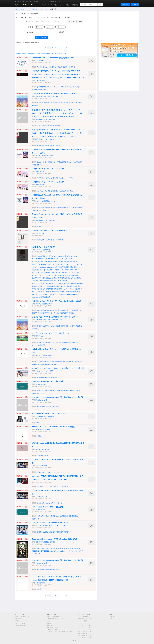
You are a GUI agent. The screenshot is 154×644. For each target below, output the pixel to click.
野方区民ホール (41, 171)
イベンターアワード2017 (85, 634)
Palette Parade (63, 262)
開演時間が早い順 (47, 54)
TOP (16, 9)
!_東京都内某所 (41, 80)
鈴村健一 (54, 162)
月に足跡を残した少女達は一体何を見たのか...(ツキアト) (60, 273)
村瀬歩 (52, 103)
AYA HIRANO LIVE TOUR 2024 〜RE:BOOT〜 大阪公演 (53, 427)
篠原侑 (39, 126)
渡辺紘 (76, 516)
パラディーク (73, 262)
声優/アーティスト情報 (49, 5)
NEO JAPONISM (48, 259)
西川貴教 (65, 162)
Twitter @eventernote (115, 619)
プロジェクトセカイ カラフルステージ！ (50, 472)
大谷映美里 (46, 362)
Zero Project (70, 289)
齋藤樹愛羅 (66, 362)
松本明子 (42, 345)
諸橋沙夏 (47, 364)
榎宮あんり (42, 286)
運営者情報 (18, 619)
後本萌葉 (35, 105)
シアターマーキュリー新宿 (44, 371)
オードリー (41, 342)
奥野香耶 (44, 90)
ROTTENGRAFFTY (77, 548)
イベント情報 (64, 5)
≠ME (38, 310)
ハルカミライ (54, 551)
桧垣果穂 (57, 278)
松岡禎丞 (40, 516)
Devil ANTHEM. (37, 259)
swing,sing (40, 486)
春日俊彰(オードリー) (66, 342)
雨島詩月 (35, 286)
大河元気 (46, 210)
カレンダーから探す (75, 22)
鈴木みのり (41, 178)
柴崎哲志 (59, 516)
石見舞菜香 (55, 178)
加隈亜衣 (46, 103)
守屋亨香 (45, 126)
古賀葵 (63, 103)
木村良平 (77, 391)
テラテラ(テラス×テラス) (40, 275)
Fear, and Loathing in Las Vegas (59, 548)
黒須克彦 (45, 456)
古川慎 (57, 391)
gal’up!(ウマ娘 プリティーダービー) (49, 87)
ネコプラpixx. (47, 292)
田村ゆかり (49, 623)
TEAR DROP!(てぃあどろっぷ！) (49, 294)
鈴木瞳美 (41, 313)
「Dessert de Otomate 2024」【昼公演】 (48, 507)
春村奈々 (40, 532)
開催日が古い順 (21, 54)
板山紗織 (75, 275)
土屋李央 (57, 126)
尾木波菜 (43, 310)
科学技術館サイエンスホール (45, 119)
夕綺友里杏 (63, 286)
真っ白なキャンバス (71, 256)
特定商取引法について (21, 625)
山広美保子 (70, 286)
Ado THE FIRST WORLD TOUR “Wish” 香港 (49, 414)
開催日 (31, 27)
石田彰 (34, 165)
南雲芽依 (63, 278)
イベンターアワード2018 (85, 636)
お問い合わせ (113, 617)
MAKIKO (35, 90)
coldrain (46, 548)
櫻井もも (79, 310)
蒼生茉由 (64, 281)
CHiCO (39, 456)
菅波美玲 (35, 313)
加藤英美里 (41, 240)
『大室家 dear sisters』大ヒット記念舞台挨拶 (49, 231)
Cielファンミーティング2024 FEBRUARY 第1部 (50, 523)
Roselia (39, 67)
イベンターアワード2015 (85, 629)
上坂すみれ (72, 162)
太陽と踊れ (73, 267)
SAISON (35, 294)
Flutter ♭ (51, 264)
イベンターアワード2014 (85, 627)
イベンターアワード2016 (85, 631)
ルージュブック (54, 275)
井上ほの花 (63, 178)
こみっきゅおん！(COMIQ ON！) (50, 270)
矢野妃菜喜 (65, 87)
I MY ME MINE (67, 292)
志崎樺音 (72, 67)
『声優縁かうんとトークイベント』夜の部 (48, 182)
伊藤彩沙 (60, 240)
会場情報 (75, 5)
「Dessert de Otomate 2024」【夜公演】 (48, 381)
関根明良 (40, 103)
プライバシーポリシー (21, 623)
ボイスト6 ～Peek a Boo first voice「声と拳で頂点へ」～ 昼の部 (57, 397)
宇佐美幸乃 (35, 278)
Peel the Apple (59, 259)
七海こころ (52, 532)
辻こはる (50, 281)
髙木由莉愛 (43, 281)
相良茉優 (54, 377)
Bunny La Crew (57, 292)
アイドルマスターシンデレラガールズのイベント (59, 631)
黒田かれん (42, 289)
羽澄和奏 (73, 283)
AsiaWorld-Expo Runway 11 (45, 416)
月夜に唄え (35, 270)
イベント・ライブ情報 (28, 9)
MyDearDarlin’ (69, 259)
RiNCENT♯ (68, 275)
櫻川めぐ (66, 67)
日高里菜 (48, 240)
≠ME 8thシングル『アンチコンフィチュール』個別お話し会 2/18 (56, 301)
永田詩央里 (62, 313)
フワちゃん (35, 345)
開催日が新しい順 (34, 54)
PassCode (62, 551)
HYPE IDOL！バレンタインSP (43, 247)
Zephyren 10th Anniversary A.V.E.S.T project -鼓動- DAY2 (54, 539)
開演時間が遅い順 (61, 54)
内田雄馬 (53, 516)
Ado (38, 423)
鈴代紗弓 (78, 87)
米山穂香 (47, 297)
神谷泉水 (35, 289)
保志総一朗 (41, 162)
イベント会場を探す (83, 621)
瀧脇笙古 (35, 364)
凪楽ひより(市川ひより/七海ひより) (44, 283)
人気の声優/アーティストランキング (56, 619)
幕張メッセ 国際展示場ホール (45, 304)
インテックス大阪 (41, 466)
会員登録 (125, 5)
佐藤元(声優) (63, 391)
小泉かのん (49, 278)
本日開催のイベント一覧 (84, 619)
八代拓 (45, 391)
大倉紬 (45, 532)
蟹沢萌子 (57, 310)
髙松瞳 (80, 362)
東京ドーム (39, 336)
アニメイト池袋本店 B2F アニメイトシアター (50, 526)
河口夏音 (64, 310)
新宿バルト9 (40, 233)
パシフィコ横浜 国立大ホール (45, 156)
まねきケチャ (79, 289)
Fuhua (62, 275)
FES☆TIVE (61, 256)
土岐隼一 (51, 391)
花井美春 (48, 178)
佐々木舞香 (74, 362)
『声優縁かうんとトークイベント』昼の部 (48, 169)
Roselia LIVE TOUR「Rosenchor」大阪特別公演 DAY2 (53, 58)
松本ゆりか (62, 289)
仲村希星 (55, 289)
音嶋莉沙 (59, 362)
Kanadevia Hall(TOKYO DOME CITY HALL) (50, 96)
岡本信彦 (65, 516)
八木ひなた (35, 281)
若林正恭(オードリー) (52, 342)
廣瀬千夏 (65, 486)
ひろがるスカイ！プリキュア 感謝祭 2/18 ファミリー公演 (53, 317)
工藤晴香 (53, 67)
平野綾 (39, 436)
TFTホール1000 (41, 384)
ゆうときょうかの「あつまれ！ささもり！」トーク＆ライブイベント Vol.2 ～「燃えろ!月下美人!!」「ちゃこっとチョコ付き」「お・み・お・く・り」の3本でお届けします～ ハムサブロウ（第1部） (58, 133)
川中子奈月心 (71, 310)
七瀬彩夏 (57, 103)
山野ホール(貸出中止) (43, 250)
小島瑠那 (41, 297)
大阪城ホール (40, 61)
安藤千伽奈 (52, 406)
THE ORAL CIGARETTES (40, 551)
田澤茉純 (70, 178)
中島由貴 (59, 67)
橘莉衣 (58, 406)
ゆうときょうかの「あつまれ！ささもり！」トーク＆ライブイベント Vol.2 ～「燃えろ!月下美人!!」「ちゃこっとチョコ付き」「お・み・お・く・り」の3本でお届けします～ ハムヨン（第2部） (58, 113)
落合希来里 (50, 310)
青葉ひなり (70, 278)
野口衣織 (41, 364)
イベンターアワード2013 (85, 625)
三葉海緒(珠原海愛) (52, 286)
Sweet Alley (76, 292)
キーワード (29, 22)
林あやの (35, 297)
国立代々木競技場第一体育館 (45, 542)
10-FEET (40, 548)
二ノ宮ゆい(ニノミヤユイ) (53, 486)
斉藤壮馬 (40, 391)
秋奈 (39, 90)
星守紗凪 (48, 377)
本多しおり (57, 281)
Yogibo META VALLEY (43, 430)
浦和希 (71, 516)
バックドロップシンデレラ (75, 551)
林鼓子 (45, 406)
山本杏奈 (54, 364)
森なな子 (39, 165)
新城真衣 (49, 289)
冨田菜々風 (54, 313)
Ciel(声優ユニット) (68, 532)
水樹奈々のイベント (52, 621)
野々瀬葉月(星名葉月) (63, 283)
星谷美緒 (51, 126)
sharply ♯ (44, 264)
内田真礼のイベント (52, 625)
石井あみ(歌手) (70, 103)
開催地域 (30, 32)
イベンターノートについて (22, 617)
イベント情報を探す (83, 617)
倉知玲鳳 (54, 240)
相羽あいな (46, 67)
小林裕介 (71, 391)
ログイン (135, 5)
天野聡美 (59, 532)
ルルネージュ (59, 264)
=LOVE (39, 362)
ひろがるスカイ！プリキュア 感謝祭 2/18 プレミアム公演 (53, 93)
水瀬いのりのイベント (52, 627)
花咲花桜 (80, 283)
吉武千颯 (79, 103)
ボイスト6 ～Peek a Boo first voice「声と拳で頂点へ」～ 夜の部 (57, 560)
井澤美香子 (41, 377)
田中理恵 (48, 162)
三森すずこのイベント (52, 629)
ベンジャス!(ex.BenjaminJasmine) (43, 267)
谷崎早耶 (47, 313)
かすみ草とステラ (38, 262)
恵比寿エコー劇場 (41, 400)
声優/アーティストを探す (53, 617)
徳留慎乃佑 (35, 393)
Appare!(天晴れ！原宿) (44, 256)
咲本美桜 (42, 278)
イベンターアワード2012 (85, 623)
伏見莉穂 (77, 286)
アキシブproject (37, 292)
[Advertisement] (119, 27)
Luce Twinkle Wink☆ (51, 262)
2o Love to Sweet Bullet (70, 270)
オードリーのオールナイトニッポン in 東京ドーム (51, 333)
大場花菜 (53, 362)
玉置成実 (79, 162)
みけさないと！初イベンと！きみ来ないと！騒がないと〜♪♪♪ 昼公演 (58, 368)
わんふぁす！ (36, 273)
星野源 (76, 342)
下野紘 (60, 162)
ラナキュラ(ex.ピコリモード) (73, 264)
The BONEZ (36, 554)
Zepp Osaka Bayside (42, 449)
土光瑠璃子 (78, 278)
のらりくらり (36, 264)
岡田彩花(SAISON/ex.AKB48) (70, 294)
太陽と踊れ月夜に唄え (62, 267)
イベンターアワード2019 (85, 638)
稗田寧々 (40, 589)
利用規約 (17, 621)
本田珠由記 (70, 313)
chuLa (54, 256)
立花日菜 (72, 87)
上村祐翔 (46, 516)
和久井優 (40, 406)
